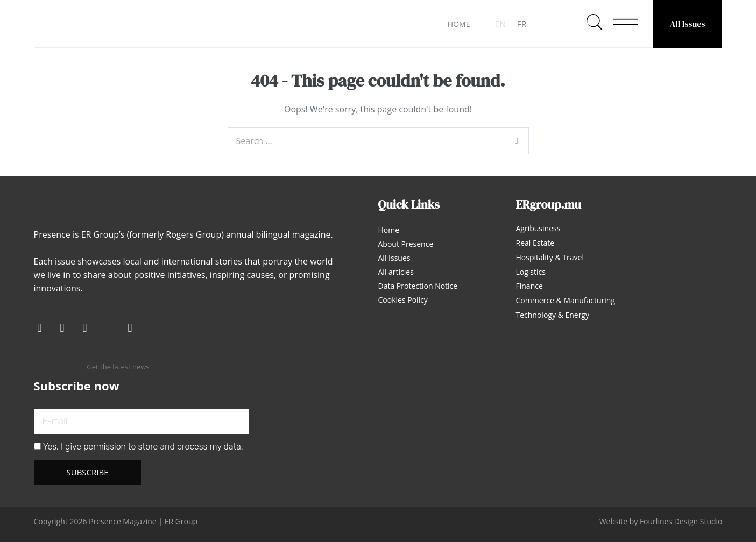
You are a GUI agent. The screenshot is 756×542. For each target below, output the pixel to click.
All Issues (688, 24)
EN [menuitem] (500, 24)
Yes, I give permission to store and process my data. (143, 447)
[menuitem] (500, 24)
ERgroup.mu (549, 204)
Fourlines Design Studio (681, 521)
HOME (459, 24)
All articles (396, 272)
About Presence (406, 244)
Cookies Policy (403, 300)
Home (389, 230)
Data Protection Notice (418, 286)
